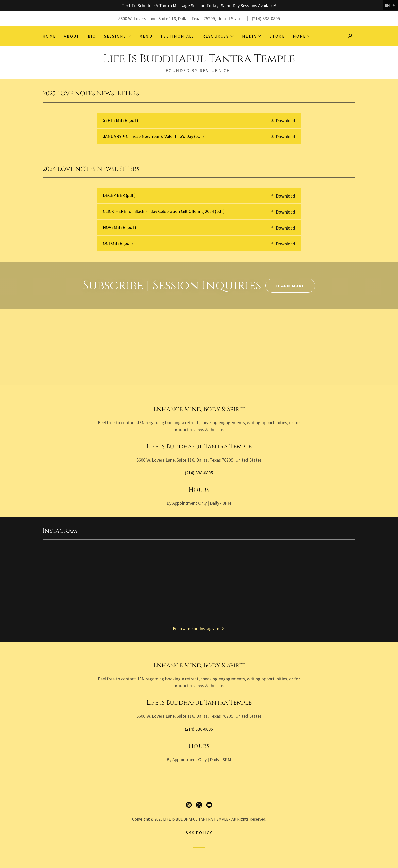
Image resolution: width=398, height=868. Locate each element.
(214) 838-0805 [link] (266, 18)
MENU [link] (146, 36)
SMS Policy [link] (199, 833)
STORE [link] (277, 36)
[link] (199, 61)
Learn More (290, 286)
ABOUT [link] (72, 36)
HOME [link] (49, 36)
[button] (118, 36)
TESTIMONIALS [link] (177, 36)
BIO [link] (92, 36)
